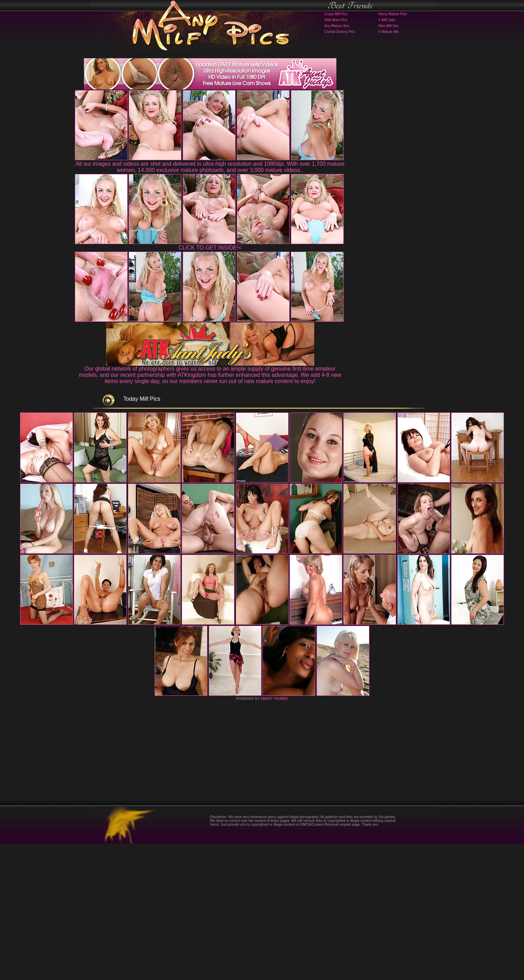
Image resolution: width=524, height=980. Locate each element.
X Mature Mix (389, 32)
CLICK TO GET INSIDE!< (210, 248)
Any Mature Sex (337, 26)
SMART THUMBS (274, 835)
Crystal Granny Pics (340, 32)
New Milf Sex (388, 26)
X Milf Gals (387, 20)
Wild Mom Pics (336, 20)
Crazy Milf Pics (336, 14)
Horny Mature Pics (393, 14)
